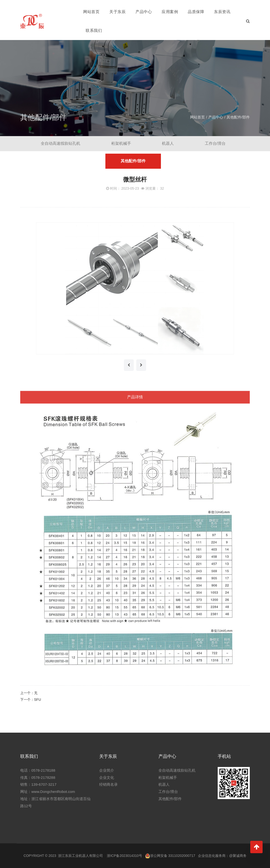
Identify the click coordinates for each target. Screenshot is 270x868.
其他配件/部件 (238, 122)
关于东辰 (117, 12)
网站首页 (91, 12)
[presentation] (129, 370)
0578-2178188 (43, 770)
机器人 (168, 143)
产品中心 (144, 12)
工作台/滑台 (215, 143)
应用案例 (170, 12)
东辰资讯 (222, 12)
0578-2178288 (43, 777)
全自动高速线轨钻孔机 (60, 143)
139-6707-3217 (44, 784)
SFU (38, 700)
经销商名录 (108, 784)
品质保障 (196, 12)
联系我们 (94, 31)
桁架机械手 (121, 143)
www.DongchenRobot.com (53, 792)
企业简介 (107, 770)
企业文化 (107, 777)
